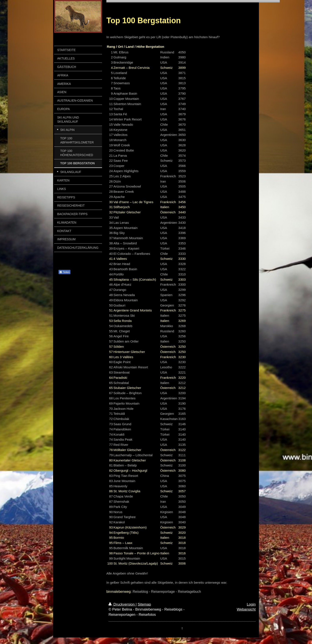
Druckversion (122, 604)
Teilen (64, 272)
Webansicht (246, 609)
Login (251, 604)
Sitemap (144, 604)
